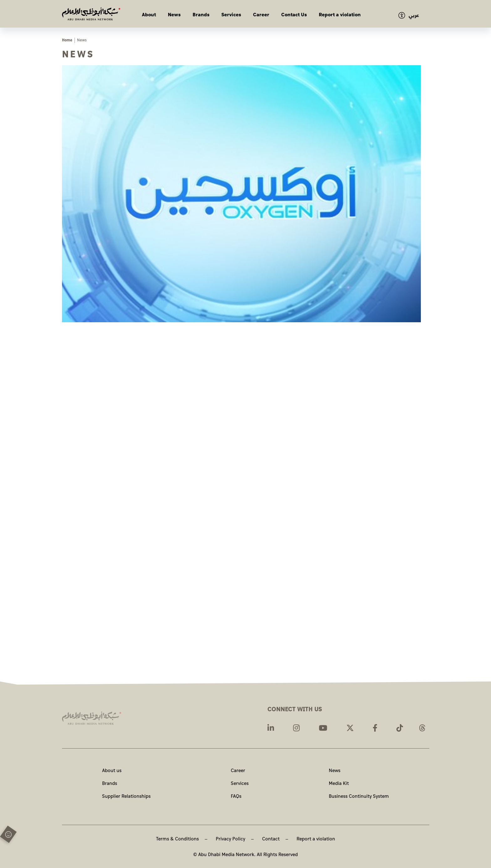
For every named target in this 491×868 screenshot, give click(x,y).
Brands (201, 15)
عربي (414, 16)
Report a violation (340, 15)
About (149, 15)
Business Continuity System (359, 796)
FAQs (236, 796)
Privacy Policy (230, 839)
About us (112, 771)
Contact (271, 839)
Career (261, 15)
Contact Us (294, 15)
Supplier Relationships (126, 796)
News (174, 15)
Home (67, 40)
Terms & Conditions (177, 839)
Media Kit (339, 784)
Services (231, 15)
